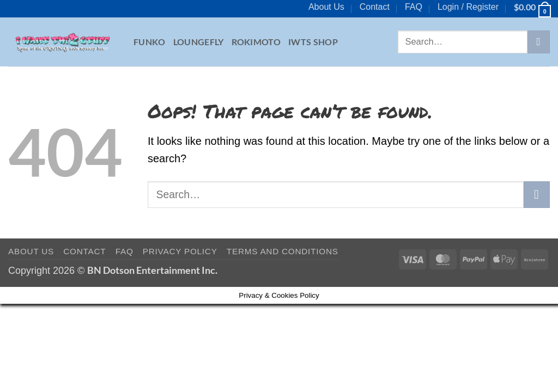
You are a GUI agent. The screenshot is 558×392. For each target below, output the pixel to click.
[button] (468, 7)
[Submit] (539, 42)
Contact (375, 7)
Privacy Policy (180, 251)
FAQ (414, 7)
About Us (326, 7)
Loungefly (199, 42)
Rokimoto (256, 42)
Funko (150, 42)
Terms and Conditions (283, 251)
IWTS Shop (313, 42)
